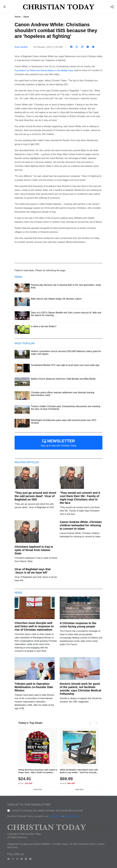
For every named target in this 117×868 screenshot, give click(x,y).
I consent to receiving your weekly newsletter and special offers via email (47, 811)
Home (18, 17)
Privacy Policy (72, 816)
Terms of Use (56, 816)
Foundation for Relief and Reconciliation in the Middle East (44, 70)
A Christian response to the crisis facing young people (78, 625)
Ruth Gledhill (21, 47)
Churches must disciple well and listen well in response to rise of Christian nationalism (34, 626)
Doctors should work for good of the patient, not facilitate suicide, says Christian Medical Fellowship (80, 689)
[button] (5, 7)
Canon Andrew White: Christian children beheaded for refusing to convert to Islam (81, 525)
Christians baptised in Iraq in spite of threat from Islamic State (34, 550)
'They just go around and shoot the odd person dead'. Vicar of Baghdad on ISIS (35, 496)
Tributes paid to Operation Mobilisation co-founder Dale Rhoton (34, 687)
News (26, 17)
